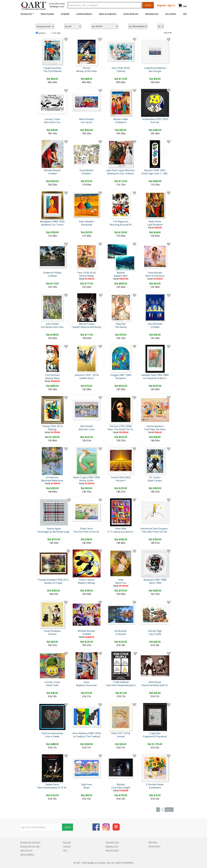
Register (162, 5)
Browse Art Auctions (30, 842)
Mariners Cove (87, 429)
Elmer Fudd (52, 685)
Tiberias (121, 71)
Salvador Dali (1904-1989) (155, 375)
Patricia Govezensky (52, 733)
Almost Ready (86, 276)
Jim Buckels (121, 631)
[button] (27, 14)
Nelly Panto (155, 221)
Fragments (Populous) (155, 736)
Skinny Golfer (86, 481)
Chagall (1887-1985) (121, 375)
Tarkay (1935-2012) (52, 426)
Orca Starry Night (121, 788)
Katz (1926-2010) (121, 68)
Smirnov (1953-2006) (121, 426)
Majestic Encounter (87, 685)
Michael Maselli (52, 170)
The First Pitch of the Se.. (86, 532)
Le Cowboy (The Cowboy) (87, 736)
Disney (86, 68)
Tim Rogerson (121, 221)
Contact (67, 846)
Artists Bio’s (154, 846)
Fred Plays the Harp (155, 429)
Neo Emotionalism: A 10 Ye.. (52, 788)
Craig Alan (155, 733)
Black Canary (155, 481)
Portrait (155, 122)
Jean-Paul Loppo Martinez (121, 170)
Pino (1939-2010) (87, 273)
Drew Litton (86, 529)
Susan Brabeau (52, 631)
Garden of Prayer (53, 583)
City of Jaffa (155, 634)
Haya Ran (121, 324)
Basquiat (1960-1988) (155, 580)
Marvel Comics (87, 324)
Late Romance (155, 225)
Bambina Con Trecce (52, 225)
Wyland (121, 273)
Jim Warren (52, 477)
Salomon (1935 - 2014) (87, 375)
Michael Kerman (86, 631)
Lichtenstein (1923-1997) (155, 119)
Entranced (87, 225)
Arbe (121, 580)
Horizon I (121, 481)
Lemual (121, 736)
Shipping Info (112, 846)
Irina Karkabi (155, 273)
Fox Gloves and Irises (52, 327)
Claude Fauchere (52, 68)
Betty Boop (155, 682)
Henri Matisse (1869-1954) (86, 733)
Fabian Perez (52, 784)
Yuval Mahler (87, 170)
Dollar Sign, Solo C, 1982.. (155, 173)
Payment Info (112, 842)
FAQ (65, 850)
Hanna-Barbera (155, 426)
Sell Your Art (26, 850)
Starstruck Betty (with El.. (155, 685)
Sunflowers (155, 788)
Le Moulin (121, 634)
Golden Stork (87, 378)
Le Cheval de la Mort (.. (155, 378)
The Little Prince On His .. (155, 532)
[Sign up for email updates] (41, 827)
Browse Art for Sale (30, 846)
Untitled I (86, 173)
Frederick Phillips (52, 273)
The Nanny (121, 327)
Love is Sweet (52, 736)
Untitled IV (121, 122)
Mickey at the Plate (87, 71)
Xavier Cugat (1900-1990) (86, 477)
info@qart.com (57, 6)
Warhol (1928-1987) (155, 170)
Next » (169, 810)
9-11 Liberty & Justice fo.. (121, 532)
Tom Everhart (52, 375)
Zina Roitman (155, 324)
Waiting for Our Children (121, 173)
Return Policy (112, 850)
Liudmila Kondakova (155, 68)
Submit (67, 827)
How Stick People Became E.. (121, 685)
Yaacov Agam (54, 529)
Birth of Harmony (155, 276)
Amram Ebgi (155, 631)
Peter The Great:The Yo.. (121, 429)
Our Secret (87, 122)
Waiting (52, 429)
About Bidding (27, 854)
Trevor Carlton (87, 580)
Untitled (52, 173)
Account (67, 842)
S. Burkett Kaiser (155, 784)
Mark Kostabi (86, 119)
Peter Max (121, 529)
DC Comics (155, 477)
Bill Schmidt (87, 426)
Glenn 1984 (155, 583)
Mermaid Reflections (52, 481)
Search (148, 5)
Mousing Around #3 (121, 225)
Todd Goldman (121, 682)
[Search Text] (105, 5)
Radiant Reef (121, 276)
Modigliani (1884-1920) (52, 221)
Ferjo (87, 682)
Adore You (121, 583)
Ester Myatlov (86, 221)
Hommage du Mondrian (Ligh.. (54, 532)
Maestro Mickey (87, 583)
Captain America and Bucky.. (87, 327)
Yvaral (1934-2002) (121, 477)
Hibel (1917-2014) (121, 733)
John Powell (52, 324)
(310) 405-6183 (57, 4)
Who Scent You (52, 122)
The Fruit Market (52, 71)
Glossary (153, 842)
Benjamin (121, 378)
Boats (87, 788)
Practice (52, 634)
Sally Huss (87, 784)
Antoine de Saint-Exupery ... (155, 529)
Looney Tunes (52, 119)
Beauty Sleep (52, 378)
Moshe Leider (121, 119)
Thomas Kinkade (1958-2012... (53, 580)
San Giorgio (155, 71)
